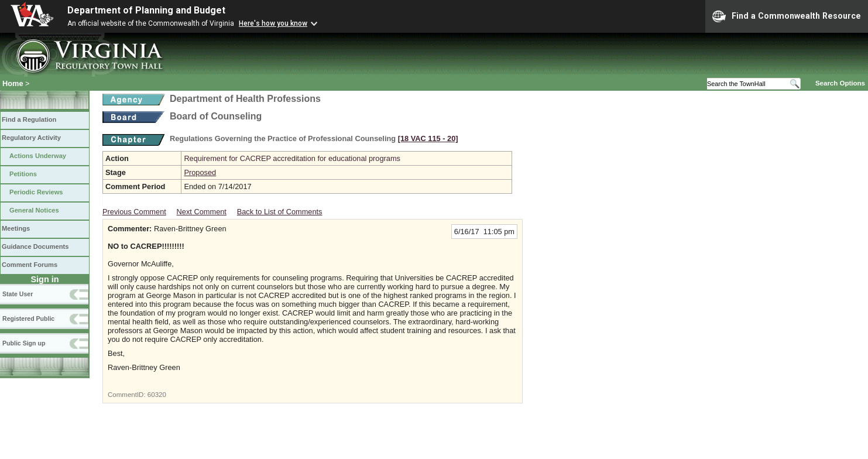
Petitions (23, 174)
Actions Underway (38, 156)
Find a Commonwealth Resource (787, 16)
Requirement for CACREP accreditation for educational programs (292, 158)
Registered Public (28, 318)
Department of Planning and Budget (146, 10)
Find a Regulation (29, 119)
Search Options (840, 83)
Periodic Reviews (36, 192)
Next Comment (202, 212)
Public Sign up (24, 343)
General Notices (34, 210)
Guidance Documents (35, 246)
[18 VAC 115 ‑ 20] (428, 138)
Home (13, 83)
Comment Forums (30, 265)
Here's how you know (273, 23)
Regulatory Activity (31, 138)
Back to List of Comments (280, 212)
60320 (157, 395)
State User (18, 294)
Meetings (16, 228)
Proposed (200, 172)
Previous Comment (134, 212)
